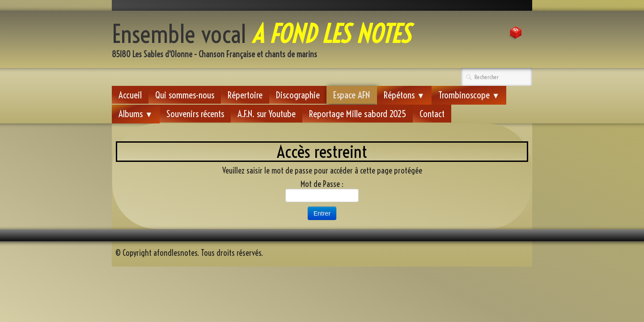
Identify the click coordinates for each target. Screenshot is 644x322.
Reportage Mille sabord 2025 (358, 114)
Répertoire (245, 95)
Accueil (130, 95)
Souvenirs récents (195, 114)
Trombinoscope (469, 95)
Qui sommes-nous (185, 95)
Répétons (404, 95)
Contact (432, 114)
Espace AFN (352, 95)
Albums (136, 114)
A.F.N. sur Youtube (267, 114)
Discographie (298, 95)
